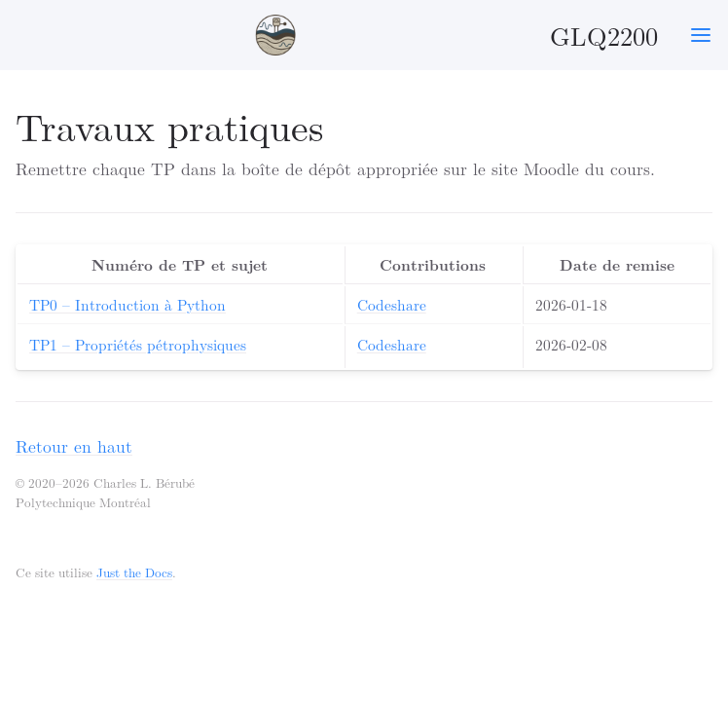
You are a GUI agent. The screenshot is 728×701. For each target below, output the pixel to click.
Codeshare (392, 304)
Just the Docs (134, 572)
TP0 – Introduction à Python (127, 304)
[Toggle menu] (701, 35)
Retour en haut (74, 445)
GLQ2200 (455, 35)
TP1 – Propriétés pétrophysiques (138, 344)
